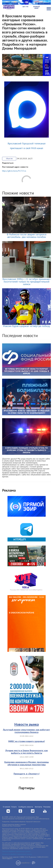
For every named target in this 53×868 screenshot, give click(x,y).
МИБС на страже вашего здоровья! (27, 741)
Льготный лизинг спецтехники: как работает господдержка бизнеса (26, 731)
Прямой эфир (36, 7)
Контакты (39, 807)
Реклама (47, 807)
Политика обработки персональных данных (16, 851)
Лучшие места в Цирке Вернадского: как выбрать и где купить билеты (27, 752)
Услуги (14, 807)
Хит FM (25, 7)
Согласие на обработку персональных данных (17, 854)
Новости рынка (26, 724)
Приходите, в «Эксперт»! (26, 774)
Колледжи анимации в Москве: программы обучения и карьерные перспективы (27, 763)
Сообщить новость (26, 807)
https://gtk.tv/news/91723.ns (14, 171)
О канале (7, 807)
